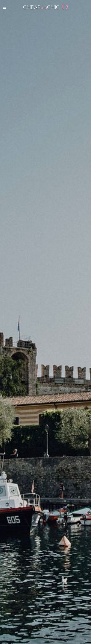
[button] (5, 7)
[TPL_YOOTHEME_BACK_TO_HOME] (45, 7)
